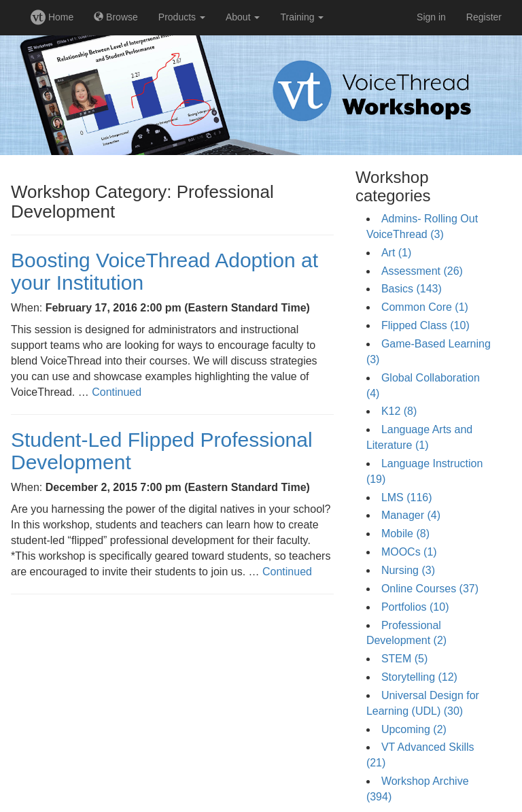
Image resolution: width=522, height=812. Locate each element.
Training (302, 17)
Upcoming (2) (414, 729)
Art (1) (396, 253)
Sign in (431, 17)
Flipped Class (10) (425, 325)
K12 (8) (399, 411)
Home (52, 17)
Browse (116, 17)
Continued (117, 392)
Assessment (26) (422, 271)
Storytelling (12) (419, 677)
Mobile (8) (405, 534)
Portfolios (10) (415, 607)
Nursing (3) (408, 570)
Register (484, 17)
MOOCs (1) (409, 552)
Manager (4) (411, 515)
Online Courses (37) (430, 589)
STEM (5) (404, 659)
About (243, 17)
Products (182, 17)
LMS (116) (407, 497)
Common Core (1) (425, 307)
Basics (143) (412, 289)
